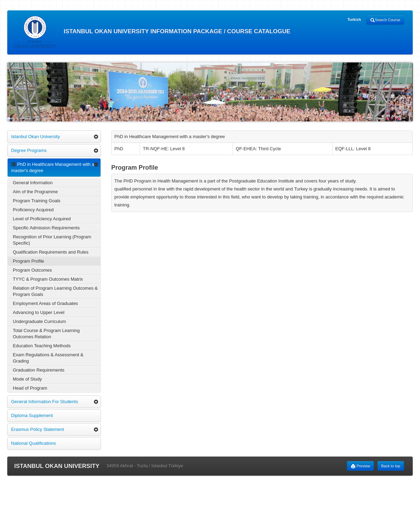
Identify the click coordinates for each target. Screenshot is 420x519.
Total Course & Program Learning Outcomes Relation (46, 334)
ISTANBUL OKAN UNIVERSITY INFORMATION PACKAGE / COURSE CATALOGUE (152, 32)
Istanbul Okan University (36, 137)
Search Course (385, 20)
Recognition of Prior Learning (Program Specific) (52, 240)
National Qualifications (33, 443)
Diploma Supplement (32, 415)
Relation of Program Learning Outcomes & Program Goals (55, 291)
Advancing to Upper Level (39, 312)
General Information (33, 183)
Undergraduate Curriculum (39, 321)
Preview (360, 466)
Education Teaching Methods (42, 346)
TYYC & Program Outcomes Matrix (48, 279)
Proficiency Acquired (33, 210)
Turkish (354, 19)
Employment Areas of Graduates (45, 303)
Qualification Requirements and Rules (51, 252)
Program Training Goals (37, 201)
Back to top (391, 466)
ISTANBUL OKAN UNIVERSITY (57, 466)
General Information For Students (45, 402)
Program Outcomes (32, 270)
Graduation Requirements (39, 370)
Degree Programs (29, 150)
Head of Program (30, 388)
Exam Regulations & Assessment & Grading (48, 358)
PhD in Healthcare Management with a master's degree (53, 167)
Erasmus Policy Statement (37, 429)
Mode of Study (27, 379)
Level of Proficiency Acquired (42, 219)
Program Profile (28, 261)
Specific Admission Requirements (46, 228)
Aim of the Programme (35, 192)
